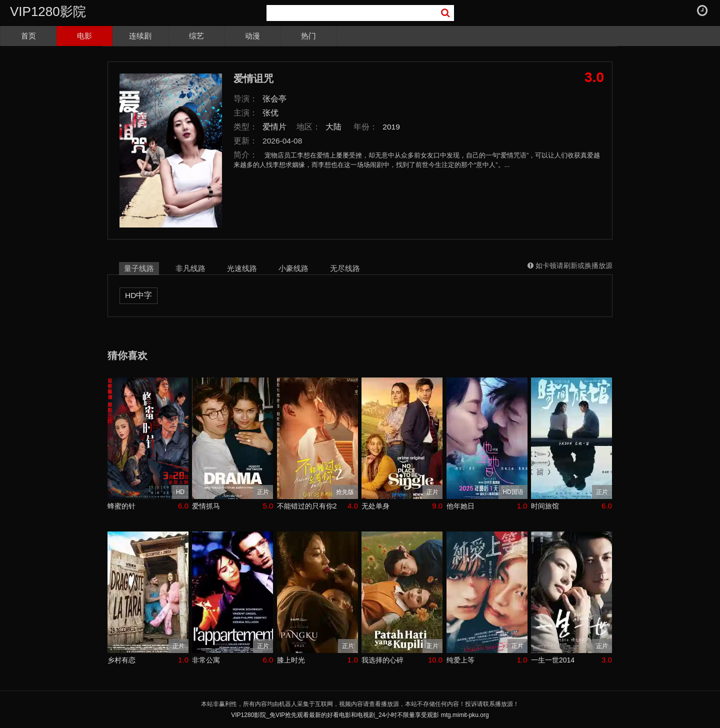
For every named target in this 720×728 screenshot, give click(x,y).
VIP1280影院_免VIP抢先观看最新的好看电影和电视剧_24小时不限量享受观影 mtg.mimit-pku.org (360, 715)
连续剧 (140, 36)
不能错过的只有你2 (307, 506)
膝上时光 (291, 660)
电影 (84, 36)
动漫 (252, 36)
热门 (308, 36)
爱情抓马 (206, 506)
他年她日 (460, 506)
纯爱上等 (460, 660)
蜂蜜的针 (121, 506)
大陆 (333, 127)
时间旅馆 (545, 506)
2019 (391, 127)
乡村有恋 (121, 660)
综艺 (196, 36)
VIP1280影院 (48, 11)
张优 (270, 113)
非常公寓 (206, 660)
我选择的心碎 (382, 660)
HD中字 (138, 295)
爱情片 (274, 127)
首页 (28, 36)
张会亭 (274, 99)
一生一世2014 (553, 660)
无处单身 (375, 506)
